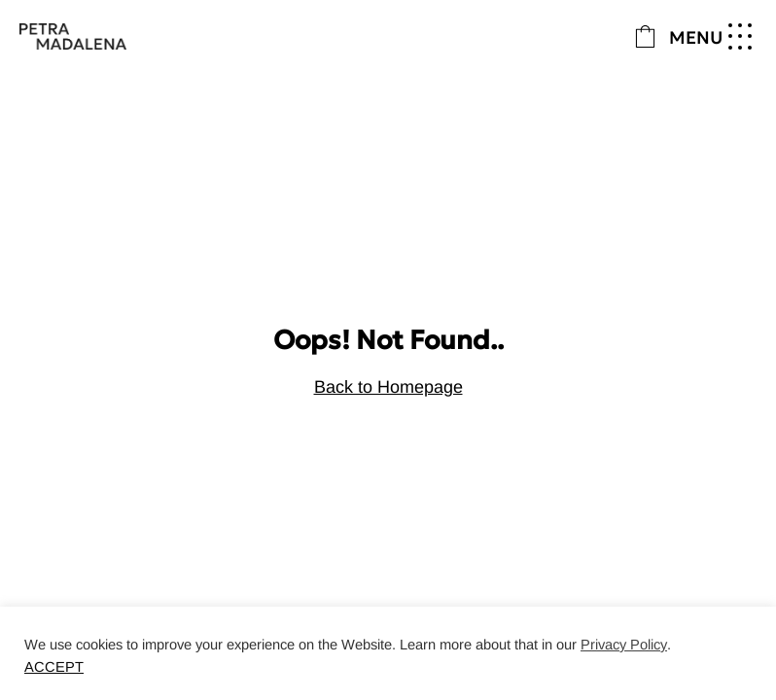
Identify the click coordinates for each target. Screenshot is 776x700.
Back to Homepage (388, 387)
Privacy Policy (624, 645)
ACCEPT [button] (54, 667)
